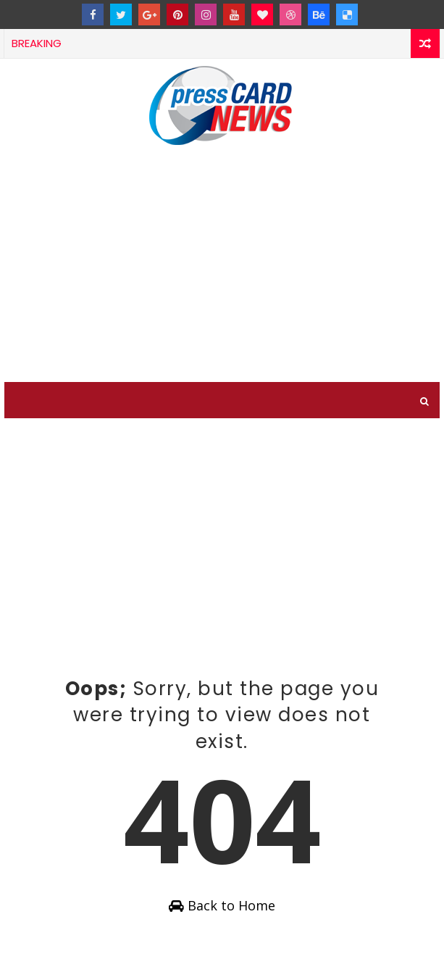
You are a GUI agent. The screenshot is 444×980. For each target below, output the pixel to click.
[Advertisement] (222, 273)
